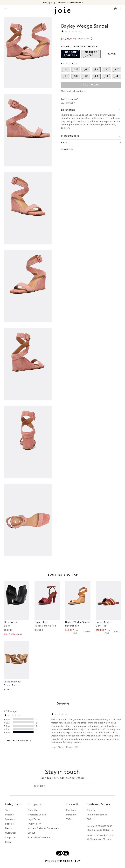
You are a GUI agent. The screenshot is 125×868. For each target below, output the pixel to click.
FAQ (89, 823)
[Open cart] (117, 9)
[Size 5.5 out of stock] (76, 73)
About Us (32, 814)
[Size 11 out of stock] (117, 80)
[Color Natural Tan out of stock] (91, 58)
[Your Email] (60, 790)
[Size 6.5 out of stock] (96, 73)
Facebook (71, 814)
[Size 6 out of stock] (86, 73)
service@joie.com (105, 839)
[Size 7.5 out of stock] (117, 73)
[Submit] (90, 790)
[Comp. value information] (91, 42)
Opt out (31, 837)
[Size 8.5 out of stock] (76, 80)
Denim (9, 832)
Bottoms (9, 828)
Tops (8, 814)
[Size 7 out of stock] (106, 73)
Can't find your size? (70, 103)
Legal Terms (34, 823)
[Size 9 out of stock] (86, 80)
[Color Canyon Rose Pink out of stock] (71, 58)
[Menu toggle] (6, 9)
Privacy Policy (34, 828)
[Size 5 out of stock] (66, 73)
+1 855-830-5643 (103, 830)
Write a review (19, 745)
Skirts (8, 846)
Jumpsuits (10, 841)
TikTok (69, 823)
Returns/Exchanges (97, 818)
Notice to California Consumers (43, 832)
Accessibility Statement (39, 841)
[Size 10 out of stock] (106, 80)
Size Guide (67, 154)
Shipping (91, 814)
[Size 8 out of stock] (66, 80)
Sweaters (10, 823)
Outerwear (11, 837)
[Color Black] (111, 58)
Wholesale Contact (37, 818)
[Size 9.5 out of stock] (96, 80)
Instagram (71, 818)
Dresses (9, 818)
